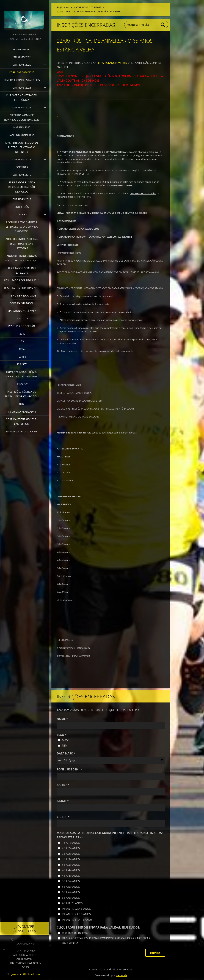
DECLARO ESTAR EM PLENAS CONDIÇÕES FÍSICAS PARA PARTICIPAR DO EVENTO (106, 941)
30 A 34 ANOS (71, 859)
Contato (22, 318)
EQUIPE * (63, 785)
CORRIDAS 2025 (22, 65)
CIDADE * (63, 817)
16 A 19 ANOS (71, 843)
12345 (22, 334)
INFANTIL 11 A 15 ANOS (77, 920)
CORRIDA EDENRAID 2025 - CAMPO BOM (22, 422)
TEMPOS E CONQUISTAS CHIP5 (22, 80)
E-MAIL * (63, 801)
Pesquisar (163, 25)
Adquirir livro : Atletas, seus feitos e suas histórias (22, 244)
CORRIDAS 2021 (22, 159)
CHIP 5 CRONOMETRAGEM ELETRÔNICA (22, 98)
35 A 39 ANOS (71, 865)
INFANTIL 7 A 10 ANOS (76, 914)
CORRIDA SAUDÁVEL (22, 303)
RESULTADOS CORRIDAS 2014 (22, 280)
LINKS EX (22, 214)
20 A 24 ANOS (71, 848)
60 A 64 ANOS (71, 892)
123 (22, 341)
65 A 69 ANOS (71, 898)
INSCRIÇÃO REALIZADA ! (22, 412)
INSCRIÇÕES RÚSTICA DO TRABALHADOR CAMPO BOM (22, 394)
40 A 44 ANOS (71, 870)
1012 (22, 404)
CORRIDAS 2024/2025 (22, 72)
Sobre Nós (22, 207)
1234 (22, 349)
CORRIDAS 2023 (22, 88)
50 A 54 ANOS (71, 881)
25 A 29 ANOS (71, 854)
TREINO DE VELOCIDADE (22, 296)
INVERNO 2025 (22, 127)
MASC (66, 740)
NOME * (62, 719)
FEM (65, 746)
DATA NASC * (66, 753)
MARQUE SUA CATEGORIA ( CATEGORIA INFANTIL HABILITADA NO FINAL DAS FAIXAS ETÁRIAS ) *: (110, 835)
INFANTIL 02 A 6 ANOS (76, 909)
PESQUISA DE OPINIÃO (22, 326)
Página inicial (22, 49)
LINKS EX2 (22, 384)
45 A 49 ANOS (71, 876)
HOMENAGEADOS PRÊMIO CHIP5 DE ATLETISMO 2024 (22, 374)
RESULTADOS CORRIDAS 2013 (22, 288)
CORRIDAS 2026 (22, 57)
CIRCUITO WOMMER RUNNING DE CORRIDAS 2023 (22, 117)
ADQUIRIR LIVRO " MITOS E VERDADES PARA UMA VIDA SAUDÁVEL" (22, 227)
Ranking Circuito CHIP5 (22, 431)
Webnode (122, 975)
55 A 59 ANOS (71, 887)
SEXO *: (62, 735)
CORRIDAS (22, 167)
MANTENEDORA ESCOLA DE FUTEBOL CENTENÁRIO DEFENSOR (22, 147)
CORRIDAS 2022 (22, 107)
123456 (22, 357)
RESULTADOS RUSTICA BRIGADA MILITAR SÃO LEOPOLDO (22, 187)
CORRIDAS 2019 (22, 175)
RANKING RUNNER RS (22, 135)
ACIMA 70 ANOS (72, 903)
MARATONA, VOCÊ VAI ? (22, 311)
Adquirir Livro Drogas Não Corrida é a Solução (22, 258)
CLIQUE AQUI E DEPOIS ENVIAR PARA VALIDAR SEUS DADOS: (98, 927)
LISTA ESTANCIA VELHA (112, 63)
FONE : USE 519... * (70, 769)
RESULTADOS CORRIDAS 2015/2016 (22, 270)
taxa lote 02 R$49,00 (75, 933)
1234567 (22, 364)
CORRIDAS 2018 (22, 199)
